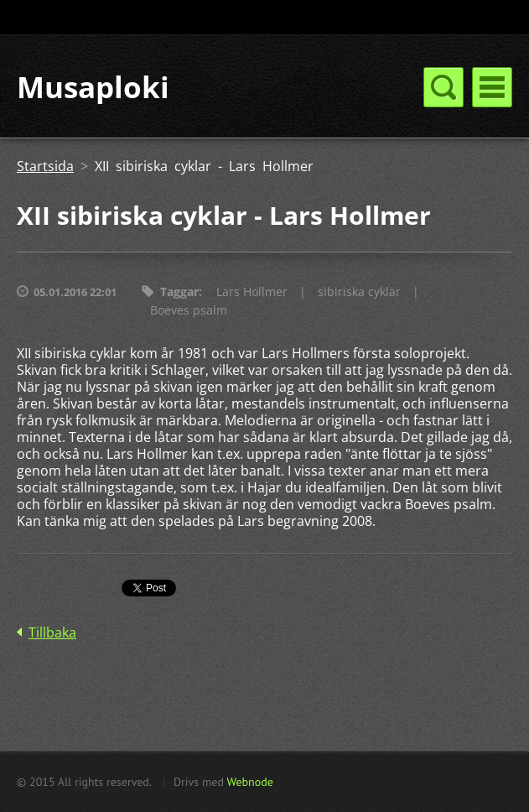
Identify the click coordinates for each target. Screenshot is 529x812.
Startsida (45, 166)
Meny (492, 87)
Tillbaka (52, 632)
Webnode (249, 782)
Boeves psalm (189, 310)
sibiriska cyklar (359, 291)
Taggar (179, 291)
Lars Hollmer (252, 291)
